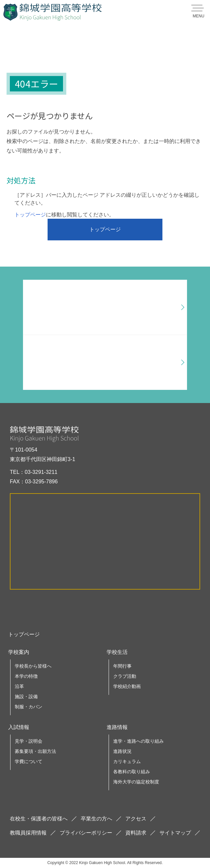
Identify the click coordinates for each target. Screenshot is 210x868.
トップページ (30, 215)
